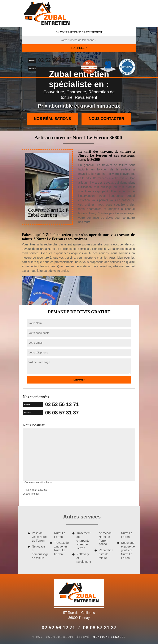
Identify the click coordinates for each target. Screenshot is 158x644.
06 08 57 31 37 (55, 68)
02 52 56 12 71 (55, 60)
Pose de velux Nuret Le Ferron (39, 537)
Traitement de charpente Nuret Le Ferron (83, 541)
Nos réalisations (52, 119)
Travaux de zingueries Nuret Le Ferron (61, 548)
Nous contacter (107, 119)
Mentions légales (109, 637)
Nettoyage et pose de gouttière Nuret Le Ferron (128, 550)
